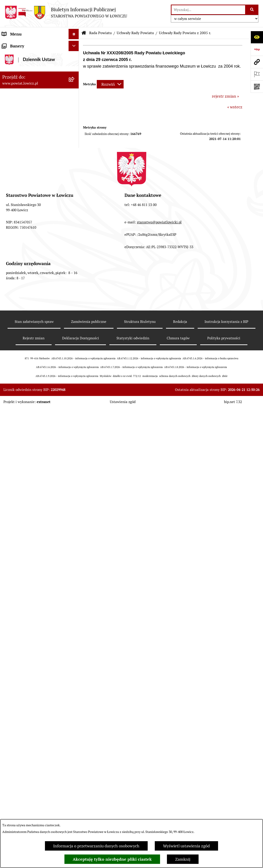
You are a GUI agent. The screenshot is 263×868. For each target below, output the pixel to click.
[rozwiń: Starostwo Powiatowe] (75, 766)
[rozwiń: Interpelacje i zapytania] (75, 736)
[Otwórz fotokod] (257, 87)
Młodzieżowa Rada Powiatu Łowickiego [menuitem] (27, 752)
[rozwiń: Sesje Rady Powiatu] (75, 209)
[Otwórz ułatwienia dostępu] (257, 37)
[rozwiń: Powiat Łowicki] (75, 71)
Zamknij (183, 859)
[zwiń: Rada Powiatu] (75, 143)
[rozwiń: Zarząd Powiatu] (75, 81)
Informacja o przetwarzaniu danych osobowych (96, 846)
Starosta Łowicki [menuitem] (17, 91)
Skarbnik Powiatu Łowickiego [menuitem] (28, 133)
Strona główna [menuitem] (15, 44)
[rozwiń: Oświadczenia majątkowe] (75, 817)
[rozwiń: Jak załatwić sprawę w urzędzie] (75, 786)
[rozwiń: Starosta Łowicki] (75, 91)
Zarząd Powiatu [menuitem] (16, 81)
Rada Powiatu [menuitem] (14, 143)
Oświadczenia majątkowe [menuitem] (25, 817)
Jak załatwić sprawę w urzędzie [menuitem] (30, 786)
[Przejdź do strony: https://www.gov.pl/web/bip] (257, 49)
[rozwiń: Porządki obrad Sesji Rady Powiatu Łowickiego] (75, 703)
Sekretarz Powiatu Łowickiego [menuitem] (29, 122)
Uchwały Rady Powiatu (135, 33)
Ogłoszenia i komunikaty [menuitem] (25, 807)
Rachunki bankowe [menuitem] (19, 797)
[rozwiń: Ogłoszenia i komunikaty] (75, 807)
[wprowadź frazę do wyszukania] (208, 10)
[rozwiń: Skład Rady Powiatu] (75, 169)
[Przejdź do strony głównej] (66, 12)
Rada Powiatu (100, 33)
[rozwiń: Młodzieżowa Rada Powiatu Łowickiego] (75, 749)
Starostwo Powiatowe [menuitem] (22, 766)
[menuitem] (39, 58)
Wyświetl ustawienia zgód (186, 846)
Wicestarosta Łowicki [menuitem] (21, 102)
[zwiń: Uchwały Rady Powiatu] (75, 222)
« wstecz (235, 107)
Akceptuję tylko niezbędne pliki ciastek (112, 859)
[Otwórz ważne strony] (257, 74)
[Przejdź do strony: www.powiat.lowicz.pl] (257, 62)
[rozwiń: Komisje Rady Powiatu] (75, 196)
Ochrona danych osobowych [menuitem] (28, 776)
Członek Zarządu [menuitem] (18, 112)
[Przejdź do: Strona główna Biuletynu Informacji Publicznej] (84, 33)
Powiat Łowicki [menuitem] (16, 71)
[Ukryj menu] (74, 34)
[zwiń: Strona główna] (75, 44)
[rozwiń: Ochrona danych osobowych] (75, 776)
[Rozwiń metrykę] (110, 84)
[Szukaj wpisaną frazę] (252, 10)
